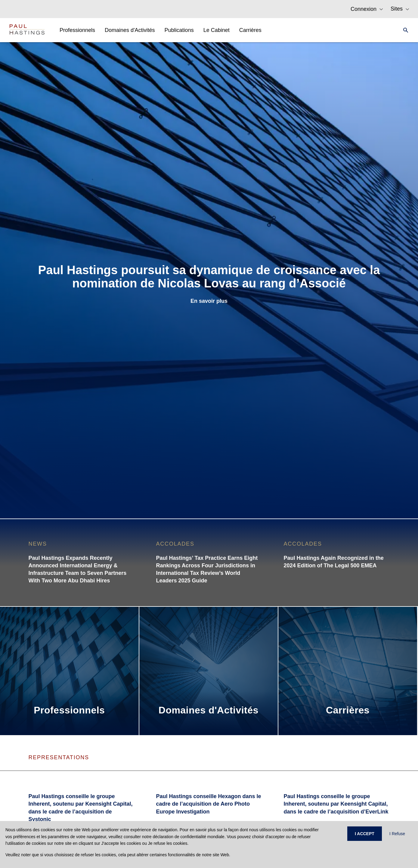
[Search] (404, 30)
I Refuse (397, 834)
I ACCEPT (365, 834)
